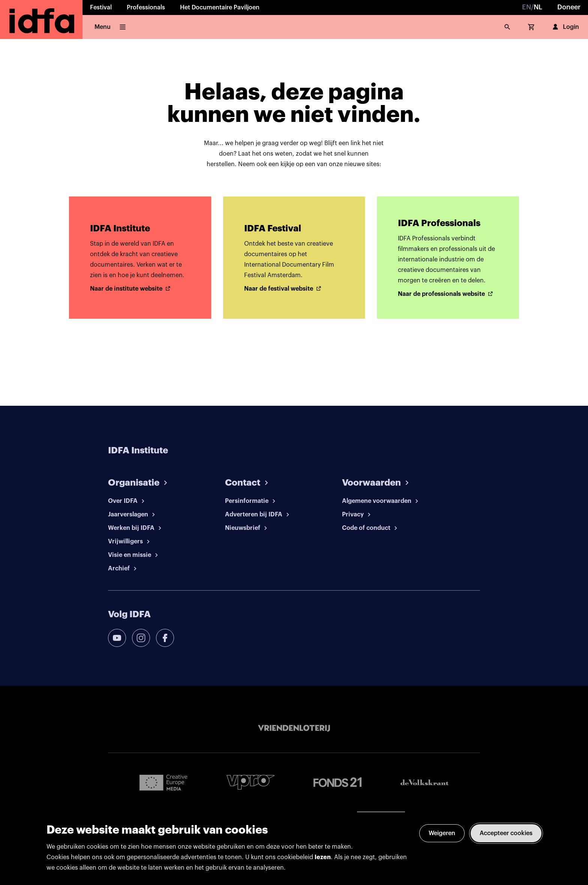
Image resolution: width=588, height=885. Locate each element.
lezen (323, 857)
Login (565, 27)
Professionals (146, 7)
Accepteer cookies (506, 833)
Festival (101, 7)
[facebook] (165, 638)
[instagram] (141, 638)
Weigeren (442, 833)
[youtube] (117, 638)
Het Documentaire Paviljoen (220, 7)
